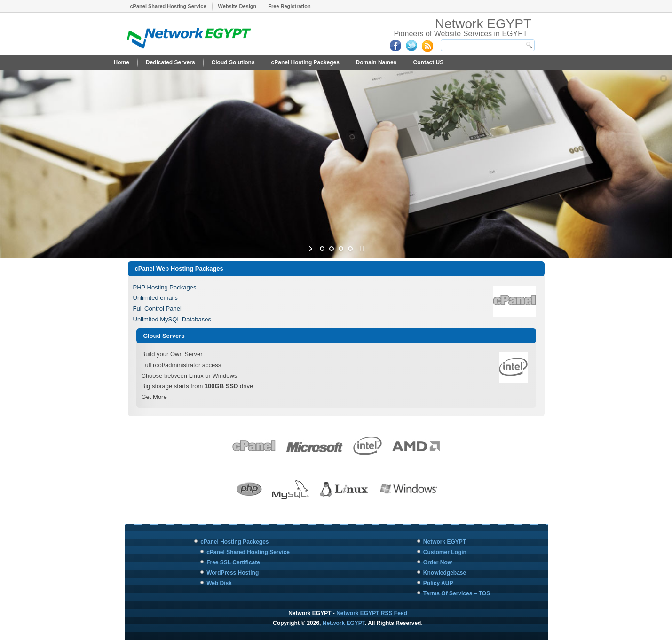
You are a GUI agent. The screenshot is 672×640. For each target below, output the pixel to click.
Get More (154, 397)
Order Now (438, 562)
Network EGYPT (483, 24)
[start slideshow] (312, 249)
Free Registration (289, 6)
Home (122, 62)
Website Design (237, 6)
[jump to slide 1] (322, 249)
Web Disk (219, 583)
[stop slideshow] (361, 249)
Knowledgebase (445, 573)
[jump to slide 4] (350, 249)
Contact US (429, 62)
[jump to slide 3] (341, 249)
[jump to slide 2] (332, 249)
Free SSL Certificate (233, 562)
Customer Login (445, 552)
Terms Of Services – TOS (457, 593)
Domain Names (376, 62)
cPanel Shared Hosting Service (168, 6)
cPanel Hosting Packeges (305, 62)
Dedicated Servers (170, 62)
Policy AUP (438, 583)
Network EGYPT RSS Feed (372, 613)
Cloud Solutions (233, 62)
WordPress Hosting (233, 573)
